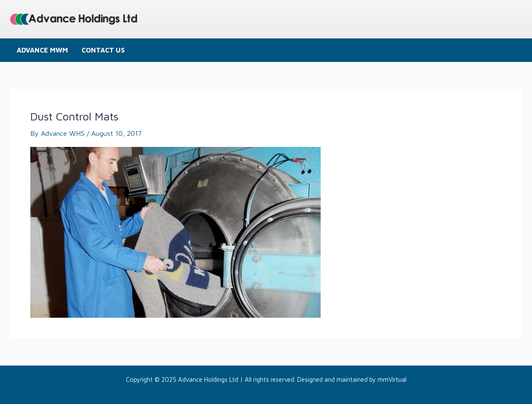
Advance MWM (42, 50)
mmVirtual (392, 379)
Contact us (103, 50)
